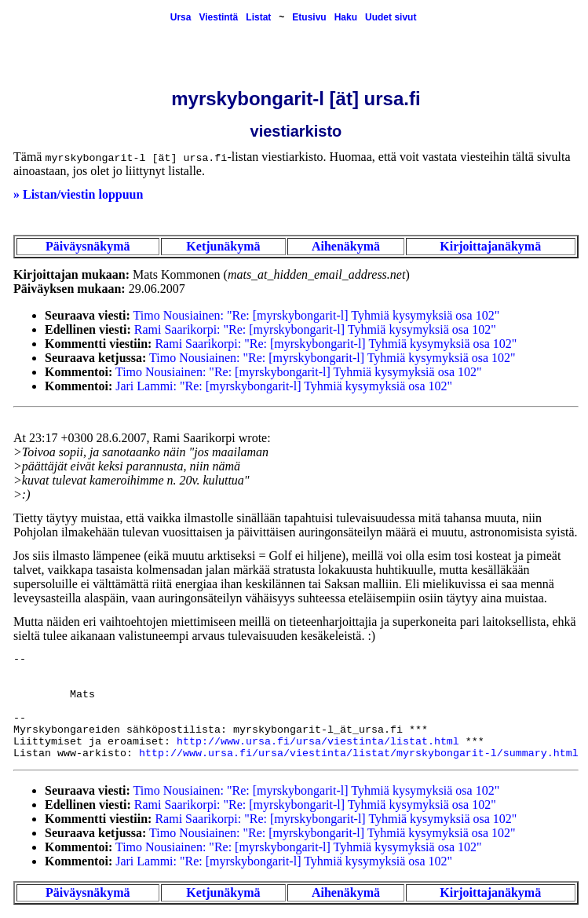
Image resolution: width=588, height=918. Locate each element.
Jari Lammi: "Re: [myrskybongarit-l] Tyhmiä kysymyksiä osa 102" (284, 386)
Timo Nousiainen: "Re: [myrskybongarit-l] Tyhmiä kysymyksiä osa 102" (317, 315)
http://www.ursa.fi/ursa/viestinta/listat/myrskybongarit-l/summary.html (359, 753)
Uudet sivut (391, 17)
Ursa (181, 17)
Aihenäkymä (346, 246)
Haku (346, 17)
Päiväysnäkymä (88, 246)
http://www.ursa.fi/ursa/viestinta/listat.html (318, 742)
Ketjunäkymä (223, 246)
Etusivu (309, 17)
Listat (258, 17)
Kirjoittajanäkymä (490, 246)
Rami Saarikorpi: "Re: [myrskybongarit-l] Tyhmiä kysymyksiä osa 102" (315, 329)
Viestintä (218, 17)
